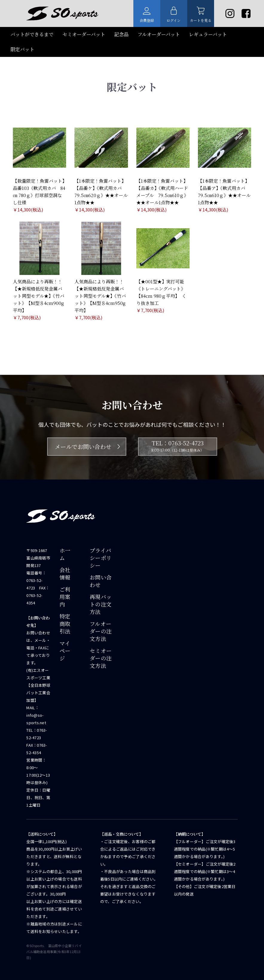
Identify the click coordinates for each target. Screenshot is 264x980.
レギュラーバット (208, 34)
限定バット (22, 49)
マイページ (65, 651)
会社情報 (65, 574)
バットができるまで (32, 34)
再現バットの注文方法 (101, 604)
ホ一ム (65, 554)
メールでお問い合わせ (87, 446)
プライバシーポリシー (101, 558)
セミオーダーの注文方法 (101, 658)
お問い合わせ (101, 581)
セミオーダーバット (84, 34)
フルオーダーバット (159, 34)
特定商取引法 (65, 624)
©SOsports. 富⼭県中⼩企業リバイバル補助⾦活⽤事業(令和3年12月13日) (54, 952)
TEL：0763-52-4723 (178, 446)
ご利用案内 (65, 597)
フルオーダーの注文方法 (101, 631)
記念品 (121, 34)
